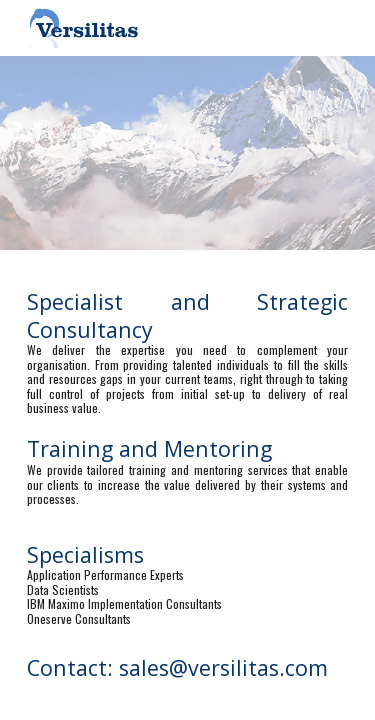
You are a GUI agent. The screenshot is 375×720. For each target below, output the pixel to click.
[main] (188, 457)
